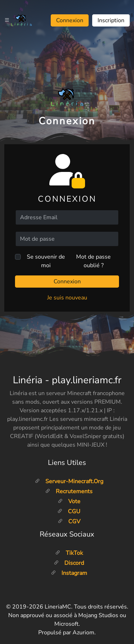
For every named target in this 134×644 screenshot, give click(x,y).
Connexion (70, 20)
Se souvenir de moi (46, 261)
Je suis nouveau (67, 298)
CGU (69, 511)
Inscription (111, 20)
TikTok (69, 553)
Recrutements (69, 491)
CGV (69, 522)
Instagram (69, 573)
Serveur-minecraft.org (69, 481)
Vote (69, 501)
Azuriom (83, 633)
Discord (69, 563)
